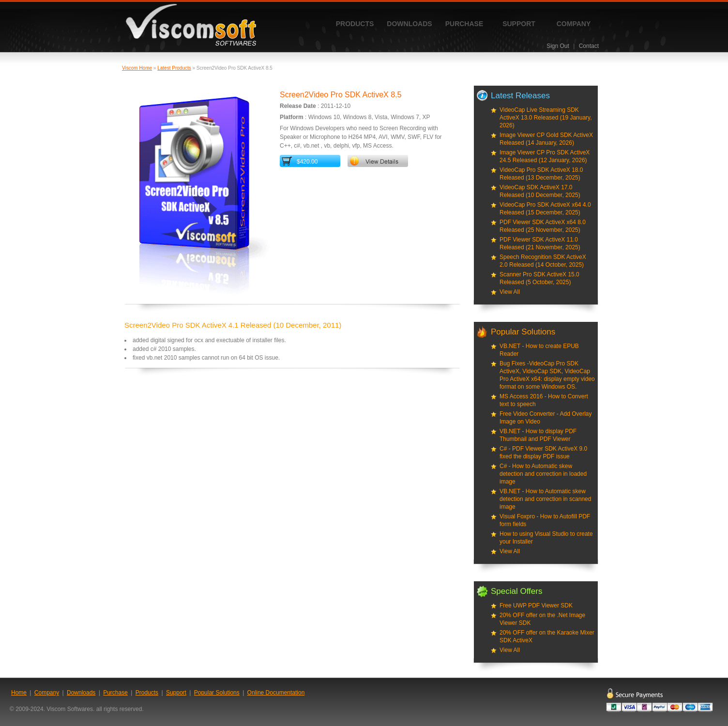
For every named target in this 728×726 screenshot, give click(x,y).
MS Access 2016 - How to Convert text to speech (544, 400)
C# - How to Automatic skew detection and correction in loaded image (543, 474)
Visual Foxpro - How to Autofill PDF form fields (545, 520)
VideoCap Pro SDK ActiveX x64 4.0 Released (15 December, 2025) (545, 209)
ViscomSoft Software (191, 25)
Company (574, 24)
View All (510, 292)
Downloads (409, 24)
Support (519, 24)
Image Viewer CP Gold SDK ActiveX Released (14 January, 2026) (546, 139)
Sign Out (558, 46)
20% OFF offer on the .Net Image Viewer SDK (542, 619)
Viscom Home (137, 68)
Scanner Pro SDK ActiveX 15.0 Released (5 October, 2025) (539, 278)
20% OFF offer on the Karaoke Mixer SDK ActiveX (547, 636)
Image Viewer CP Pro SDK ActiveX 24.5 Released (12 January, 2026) (545, 156)
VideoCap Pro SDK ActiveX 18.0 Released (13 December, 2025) (541, 174)
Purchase (464, 24)
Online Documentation (276, 693)
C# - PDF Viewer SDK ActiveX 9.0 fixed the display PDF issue (543, 453)
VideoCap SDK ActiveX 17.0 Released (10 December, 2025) (540, 191)
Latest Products (174, 68)
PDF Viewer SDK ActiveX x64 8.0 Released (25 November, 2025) (543, 226)
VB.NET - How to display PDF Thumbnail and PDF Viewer (538, 435)
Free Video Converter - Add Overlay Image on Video (546, 418)
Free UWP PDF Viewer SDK (536, 605)
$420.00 (307, 162)
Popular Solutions (217, 693)
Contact (589, 46)
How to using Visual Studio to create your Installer (546, 538)
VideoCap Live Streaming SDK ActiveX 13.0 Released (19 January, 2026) (546, 118)
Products (355, 24)
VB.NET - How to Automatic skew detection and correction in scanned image (545, 499)
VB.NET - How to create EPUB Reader (539, 350)
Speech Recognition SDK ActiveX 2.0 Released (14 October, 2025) (543, 261)
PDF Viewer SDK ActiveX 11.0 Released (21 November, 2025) (540, 243)
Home (19, 693)
